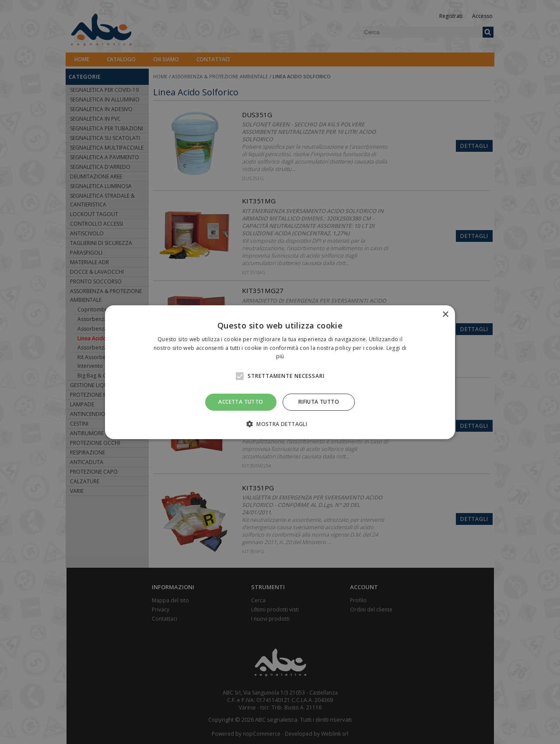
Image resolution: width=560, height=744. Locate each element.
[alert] (280, 372)
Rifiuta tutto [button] (319, 402)
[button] (280, 424)
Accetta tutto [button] (241, 402)
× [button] (445, 314)
